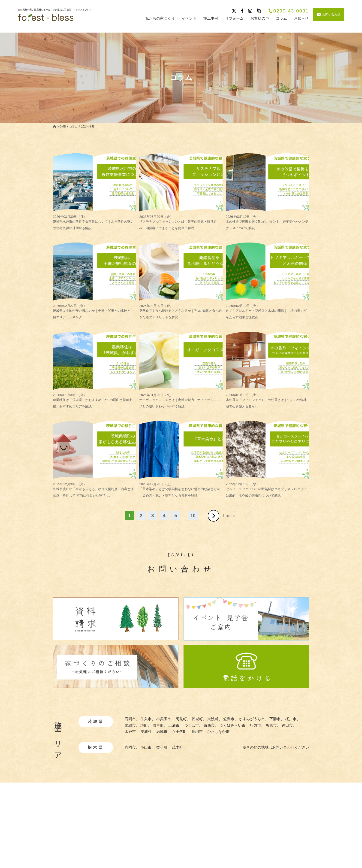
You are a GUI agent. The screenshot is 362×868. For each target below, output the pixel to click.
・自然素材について (186, 825)
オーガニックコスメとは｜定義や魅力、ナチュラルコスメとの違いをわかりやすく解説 (181, 401)
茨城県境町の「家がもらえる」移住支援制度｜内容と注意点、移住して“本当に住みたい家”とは (95, 490)
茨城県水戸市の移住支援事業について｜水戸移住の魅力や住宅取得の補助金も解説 (95, 222)
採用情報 (276, 826)
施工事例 (228, 818)
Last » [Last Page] (229, 516)
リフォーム (230, 851)
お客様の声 (230, 842)
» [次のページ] (214, 516)
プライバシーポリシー (287, 834)
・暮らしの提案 (182, 846)
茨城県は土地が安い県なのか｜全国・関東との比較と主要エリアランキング (95, 311)
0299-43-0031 (288, 11)
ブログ (226, 834)
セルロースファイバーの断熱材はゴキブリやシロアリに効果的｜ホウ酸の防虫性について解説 (267, 490)
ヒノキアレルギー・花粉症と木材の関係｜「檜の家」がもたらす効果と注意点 (267, 311)
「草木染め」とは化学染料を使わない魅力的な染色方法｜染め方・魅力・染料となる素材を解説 (181, 490)
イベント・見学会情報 (239, 826)
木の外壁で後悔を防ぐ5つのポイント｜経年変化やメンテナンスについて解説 (267, 222)
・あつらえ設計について (190, 833)
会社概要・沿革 (281, 818)
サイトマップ (280, 842)
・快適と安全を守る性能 (190, 839)
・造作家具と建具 (184, 854)
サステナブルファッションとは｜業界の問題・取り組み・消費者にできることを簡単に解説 (181, 222)
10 (193, 516)
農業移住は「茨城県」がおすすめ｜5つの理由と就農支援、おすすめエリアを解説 (95, 401)
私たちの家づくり (183, 818)
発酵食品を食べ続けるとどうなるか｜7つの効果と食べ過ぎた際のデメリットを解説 (181, 311)
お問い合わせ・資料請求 (289, 851)
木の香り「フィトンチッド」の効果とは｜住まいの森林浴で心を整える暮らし (267, 401)
